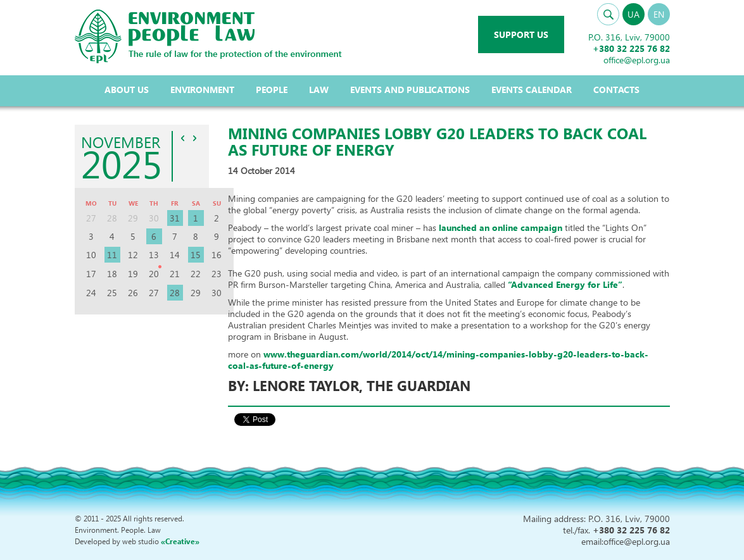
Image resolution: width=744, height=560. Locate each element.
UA (634, 14)
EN (659, 14)
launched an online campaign (502, 227)
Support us (521, 34)
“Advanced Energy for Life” (565, 284)
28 (175, 293)
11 (112, 255)
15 (196, 255)
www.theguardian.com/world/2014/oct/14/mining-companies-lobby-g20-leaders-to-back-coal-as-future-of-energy (438, 360)
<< (182, 138)
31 (175, 218)
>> (194, 138)
